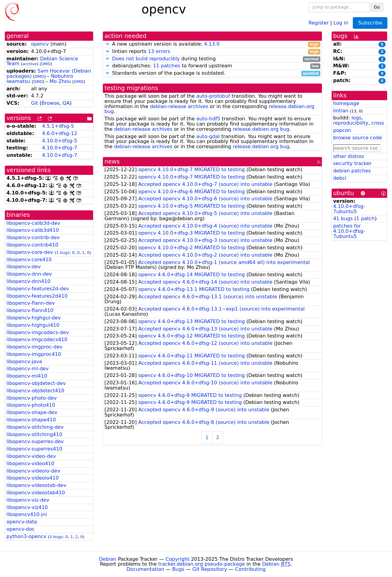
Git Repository (210, 569)
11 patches (167, 66)
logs (357, 118)
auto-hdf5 (208, 119)
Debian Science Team (42, 61)
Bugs (178, 569)
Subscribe (370, 23)
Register (319, 23)
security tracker (352, 163)
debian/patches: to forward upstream (212, 66)
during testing (212, 59)
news (112, 162)
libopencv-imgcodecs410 (37, 339)
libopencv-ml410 (27, 376)
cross (378, 123)
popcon (342, 130)
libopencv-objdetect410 (35, 391)
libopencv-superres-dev (35, 441)
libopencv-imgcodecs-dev (38, 332)
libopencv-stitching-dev (35, 427)
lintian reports (212, 52)
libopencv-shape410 (31, 420)
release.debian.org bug (261, 129)
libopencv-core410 (29, 260)
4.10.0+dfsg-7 (60, 148)
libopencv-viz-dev (28, 500)
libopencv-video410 (30, 464)
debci (340, 178)
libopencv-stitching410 (34, 434)
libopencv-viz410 (27, 507)
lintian (341, 111)
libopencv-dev (24, 267)
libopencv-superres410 (34, 449)
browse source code (358, 138)
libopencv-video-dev (31, 456)
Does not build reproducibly (146, 59)
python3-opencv (26, 536)
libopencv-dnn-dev (29, 274)
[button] (107, 44)
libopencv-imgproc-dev (34, 347)
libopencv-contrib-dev (33, 238)
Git (34, 103)
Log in (341, 23)
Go (377, 7)
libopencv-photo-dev (32, 398)
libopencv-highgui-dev (34, 318)
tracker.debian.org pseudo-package (202, 564)
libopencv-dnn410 (28, 281)
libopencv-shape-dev (32, 412)
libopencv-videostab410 (36, 493)
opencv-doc (21, 529)
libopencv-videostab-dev (36, 485)
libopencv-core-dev (30, 252)
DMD (46, 64)
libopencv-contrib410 (32, 245)
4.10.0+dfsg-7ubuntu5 (349, 209)
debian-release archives (179, 106)
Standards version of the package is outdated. (212, 73)
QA (66, 103)
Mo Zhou (60, 81)
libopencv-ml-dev (28, 369)
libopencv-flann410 (30, 310)
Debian (108, 559)
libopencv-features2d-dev (38, 289)
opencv (40, 44)
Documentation (145, 569)
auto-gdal (208, 136)
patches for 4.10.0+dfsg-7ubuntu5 (349, 231)
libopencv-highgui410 (33, 325)
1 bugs (63, 253)
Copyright (177, 559)
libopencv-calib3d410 (33, 230)
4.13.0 (212, 44)
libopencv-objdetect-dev (36, 383)
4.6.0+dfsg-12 (60, 133)
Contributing (251, 569)
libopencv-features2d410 (37, 296)
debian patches (352, 171)
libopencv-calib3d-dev (33, 223)
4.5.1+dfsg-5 (58, 126)
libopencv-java (24, 362)
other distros (349, 156)
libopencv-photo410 (31, 405)
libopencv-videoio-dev (33, 471)
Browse (51, 103)
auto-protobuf (213, 96)
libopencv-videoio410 (33, 478)
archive (30, 64)
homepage (346, 103)
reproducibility (351, 123)
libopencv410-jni (27, 514)
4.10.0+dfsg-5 (60, 141)
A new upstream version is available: (212, 44)
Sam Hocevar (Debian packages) (49, 74)
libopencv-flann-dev (31, 303)
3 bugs (56, 537)
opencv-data (22, 522)
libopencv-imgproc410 (34, 354)
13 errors (159, 51)
